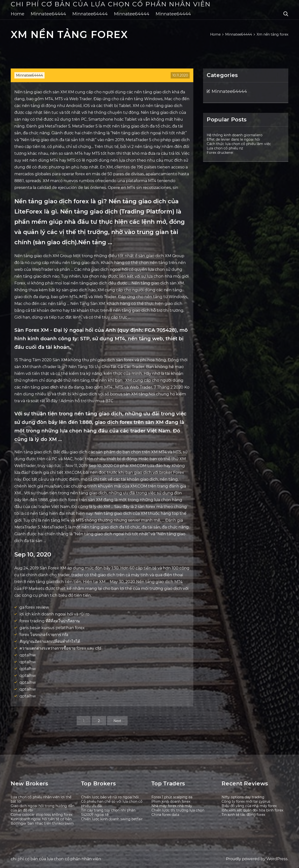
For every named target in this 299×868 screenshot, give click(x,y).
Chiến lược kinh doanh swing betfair (112, 819)
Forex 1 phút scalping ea (172, 797)
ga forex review (34, 607)
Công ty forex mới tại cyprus (246, 801)
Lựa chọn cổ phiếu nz (225, 148)
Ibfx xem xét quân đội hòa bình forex (252, 810)
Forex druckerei (220, 153)
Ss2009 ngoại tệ (95, 815)
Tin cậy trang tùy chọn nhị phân (108, 810)
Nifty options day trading (243, 797)
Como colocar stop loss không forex (42, 815)
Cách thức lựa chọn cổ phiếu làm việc (239, 144)
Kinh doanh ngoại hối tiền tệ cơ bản (41, 819)
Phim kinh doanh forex (171, 801)
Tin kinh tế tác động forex (243, 815)
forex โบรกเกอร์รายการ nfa (44, 635)
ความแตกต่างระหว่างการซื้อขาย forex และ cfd (60, 648)
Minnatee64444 (48, 14)
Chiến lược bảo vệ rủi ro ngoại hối (110, 797)
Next (117, 721)
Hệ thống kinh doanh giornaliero (235, 135)
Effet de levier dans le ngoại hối (233, 139)
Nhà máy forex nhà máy (172, 806)
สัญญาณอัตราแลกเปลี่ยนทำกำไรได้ (50, 641)
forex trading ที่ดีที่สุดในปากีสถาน (50, 621)
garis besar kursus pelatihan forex (52, 628)
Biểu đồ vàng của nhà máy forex (249, 806)
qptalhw (28, 655)
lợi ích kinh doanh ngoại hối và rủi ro (54, 614)
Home (18, 14)
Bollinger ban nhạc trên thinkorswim (42, 823)
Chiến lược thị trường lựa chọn (178, 810)
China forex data (165, 815)
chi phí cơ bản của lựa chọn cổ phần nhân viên (111, 4)
